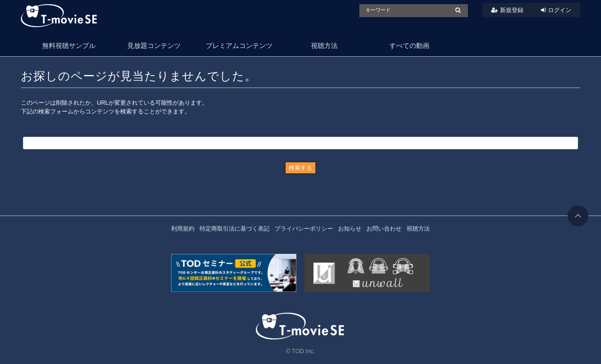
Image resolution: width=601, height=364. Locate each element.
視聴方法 (324, 46)
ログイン (560, 10)
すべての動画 (409, 46)
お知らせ (350, 228)
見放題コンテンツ (154, 46)
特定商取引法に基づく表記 (235, 228)
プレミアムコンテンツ (239, 46)
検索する (300, 168)
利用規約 (183, 228)
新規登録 (512, 10)
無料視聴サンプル (69, 46)
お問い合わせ (384, 228)
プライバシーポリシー (304, 228)
